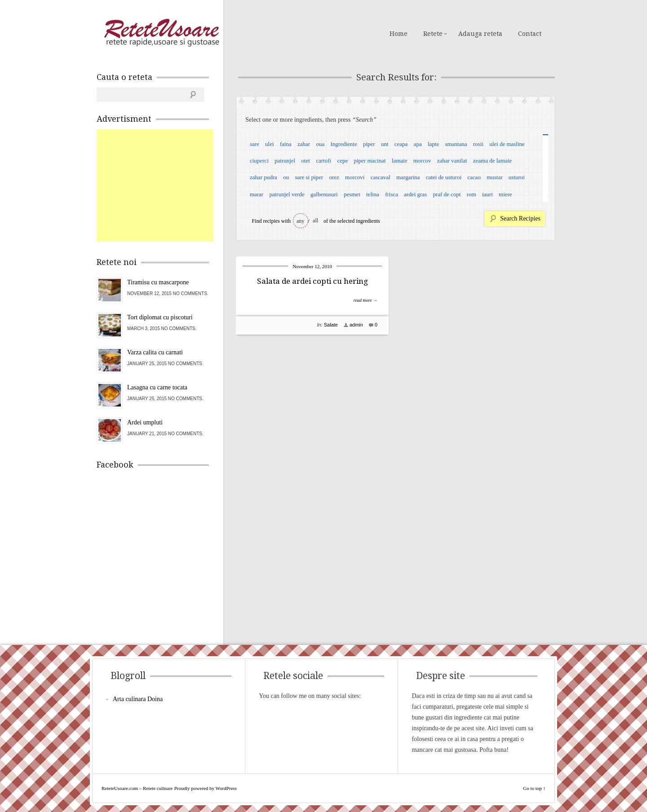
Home (399, 34)
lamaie (400, 161)
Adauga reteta (480, 34)
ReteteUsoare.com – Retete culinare (161, 33)
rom (472, 194)
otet (306, 161)
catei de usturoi (444, 177)
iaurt (487, 194)
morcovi (355, 177)
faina (286, 144)
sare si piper (309, 177)
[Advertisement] (164, 185)
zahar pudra (264, 177)
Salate (331, 325)
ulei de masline (507, 144)
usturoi (517, 177)
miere (505, 194)
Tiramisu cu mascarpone (158, 282)
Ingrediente (343, 144)
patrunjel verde (287, 194)
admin (356, 325)
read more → (366, 300)
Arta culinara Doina (138, 699)
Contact (530, 34)
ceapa (401, 144)
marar (257, 194)
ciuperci (259, 161)
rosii (478, 144)
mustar (494, 177)
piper (369, 144)
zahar (304, 144)
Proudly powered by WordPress (206, 788)
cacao (474, 177)
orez (334, 177)
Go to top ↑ (534, 788)
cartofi (323, 161)
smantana (456, 144)
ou (286, 177)
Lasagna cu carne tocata (157, 387)
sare (255, 144)
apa (418, 144)
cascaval (381, 177)
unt (385, 144)
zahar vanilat (452, 161)
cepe (342, 161)
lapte (433, 144)
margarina (408, 177)
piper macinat (370, 161)
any (300, 221)
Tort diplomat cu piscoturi (160, 317)
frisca (392, 194)
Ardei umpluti (145, 422)
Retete (433, 34)
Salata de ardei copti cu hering (312, 281)
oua (320, 144)
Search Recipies (520, 218)
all (315, 221)
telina (373, 194)
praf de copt (447, 194)
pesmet (352, 194)
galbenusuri (324, 194)
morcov (422, 161)
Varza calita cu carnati (155, 352)
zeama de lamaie (493, 161)
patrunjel (285, 161)
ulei (270, 144)
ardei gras (415, 194)
